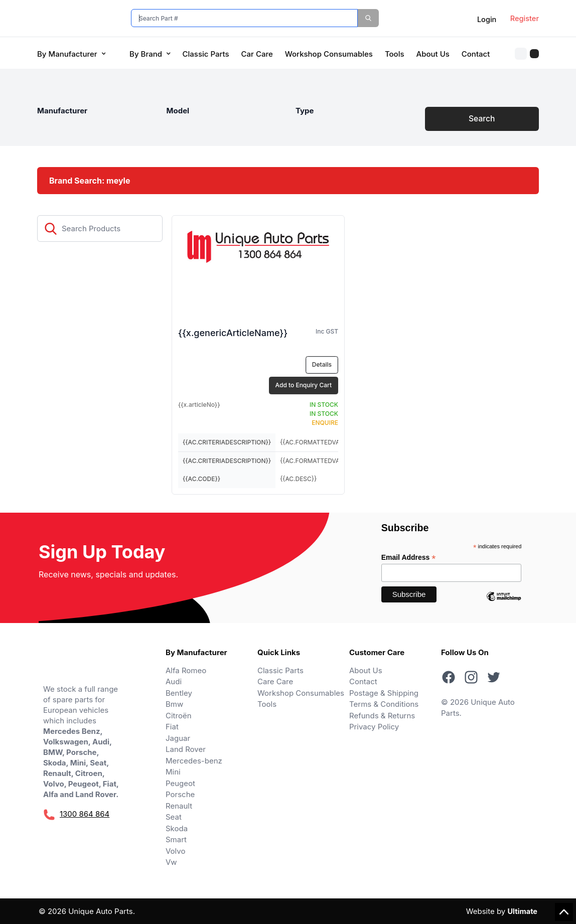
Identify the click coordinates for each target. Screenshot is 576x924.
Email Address (409, 558)
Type (305, 111)
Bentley (179, 693)
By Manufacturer (71, 54)
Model (178, 111)
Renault (179, 806)
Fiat (172, 727)
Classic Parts (206, 54)
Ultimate (522, 911)
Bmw (174, 705)
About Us (433, 54)
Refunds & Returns (382, 716)
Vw (171, 863)
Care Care (275, 682)
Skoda (177, 828)
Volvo (175, 851)
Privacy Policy (374, 727)
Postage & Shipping (384, 693)
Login (484, 20)
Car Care (257, 54)
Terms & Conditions (384, 705)
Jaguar (178, 738)
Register (524, 19)
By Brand (150, 54)
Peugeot (180, 783)
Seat (174, 817)
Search (482, 119)
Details (322, 365)
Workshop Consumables (329, 54)
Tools (395, 54)
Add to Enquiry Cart (304, 386)
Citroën (179, 716)
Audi (174, 682)
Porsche (180, 795)
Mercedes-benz (194, 761)
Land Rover (186, 750)
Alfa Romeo (186, 670)
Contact (476, 54)
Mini (173, 772)
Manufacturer (62, 111)
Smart (176, 840)
